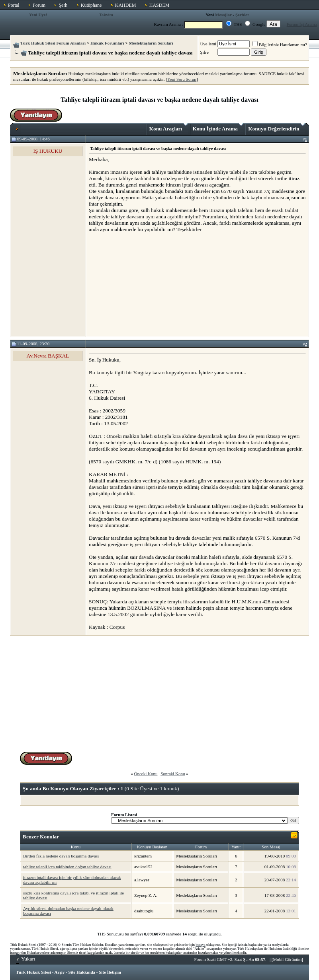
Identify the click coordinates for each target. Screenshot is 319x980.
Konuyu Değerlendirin (277, 127)
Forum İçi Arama (302, 24)
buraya (201, 945)
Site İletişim (110, 972)
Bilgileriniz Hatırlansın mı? (280, 45)
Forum (39, 5)
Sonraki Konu (173, 774)
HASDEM (159, 5)
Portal (14, 5)
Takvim (106, 15)
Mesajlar (223, 15)
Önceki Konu (146, 774)
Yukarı (26, 959)
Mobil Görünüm (288, 959)
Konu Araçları (169, 127)
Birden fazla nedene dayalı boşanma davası (61, 856)
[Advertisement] (149, 284)
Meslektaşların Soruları (151, 43)
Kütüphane (91, 5)
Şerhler (242, 15)
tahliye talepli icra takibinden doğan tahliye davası (67, 867)
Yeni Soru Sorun (182, 79)
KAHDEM (126, 5)
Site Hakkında (82, 972)
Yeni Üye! (38, 15)
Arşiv (60, 972)
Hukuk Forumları (107, 43)
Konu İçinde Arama (218, 127)
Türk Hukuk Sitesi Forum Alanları (53, 43)
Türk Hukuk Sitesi (33, 972)
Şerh (63, 5)
